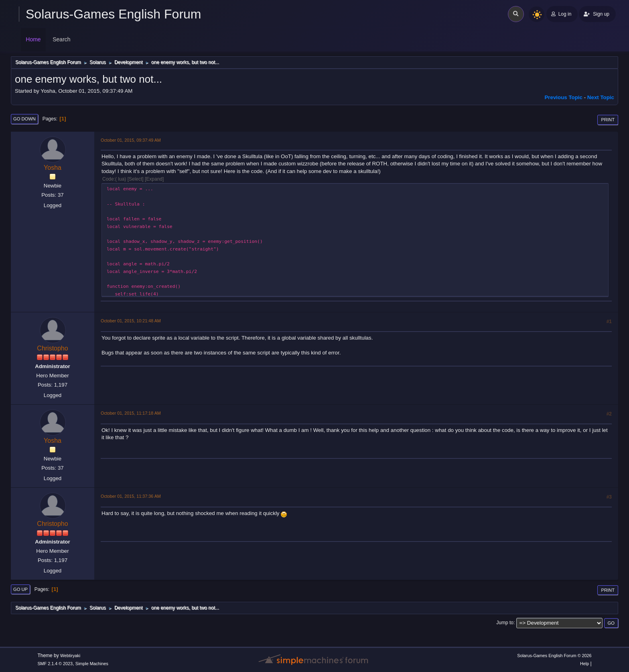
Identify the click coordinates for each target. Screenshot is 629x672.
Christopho (52, 348)
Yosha (53, 168)
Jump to (505, 623)
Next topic (601, 97)
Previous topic (563, 97)
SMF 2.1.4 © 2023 (55, 664)
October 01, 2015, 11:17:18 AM (131, 413)
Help (584, 664)
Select (135, 179)
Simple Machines (92, 664)
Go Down (24, 119)
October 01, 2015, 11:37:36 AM (131, 496)
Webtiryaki (70, 656)
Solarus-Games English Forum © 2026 (554, 656)
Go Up (20, 589)
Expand (154, 179)
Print (608, 120)
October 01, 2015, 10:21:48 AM (131, 321)
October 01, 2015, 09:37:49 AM (131, 140)
